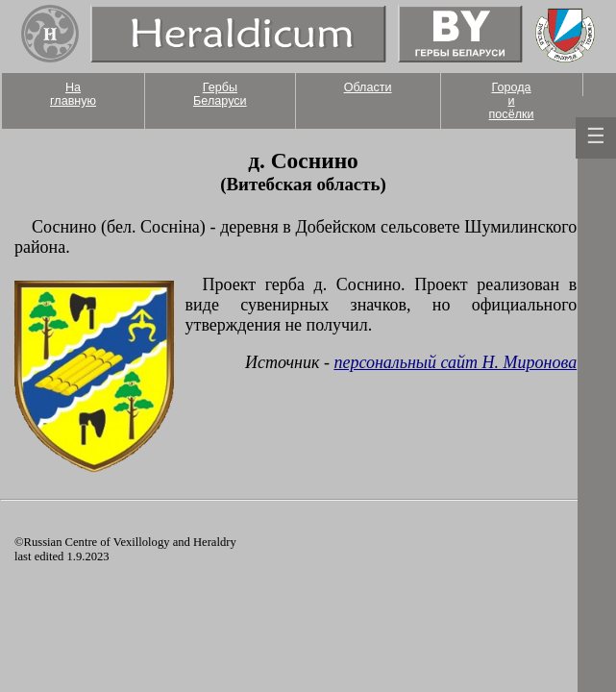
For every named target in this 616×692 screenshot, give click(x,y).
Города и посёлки (512, 101)
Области (368, 87)
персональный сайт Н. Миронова (455, 362)
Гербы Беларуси (220, 94)
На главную (73, 94)
